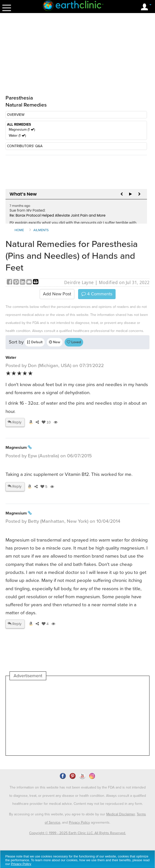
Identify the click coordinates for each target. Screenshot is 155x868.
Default (35, 342)
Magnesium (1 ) (22, 129)
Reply (14, 422)
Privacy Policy (79, 822)
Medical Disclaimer (121, 814)
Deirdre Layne (79, 282)
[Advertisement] (52, 718)
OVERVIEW (16, 115)
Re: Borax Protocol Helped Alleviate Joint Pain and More (58, 215)
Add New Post (57, 294)
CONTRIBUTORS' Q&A (25, 146)
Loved (74, 342)
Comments (97, 294)
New (55, 342)
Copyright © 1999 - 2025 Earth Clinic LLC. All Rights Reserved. (77, 833)
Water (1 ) (17, 136)
